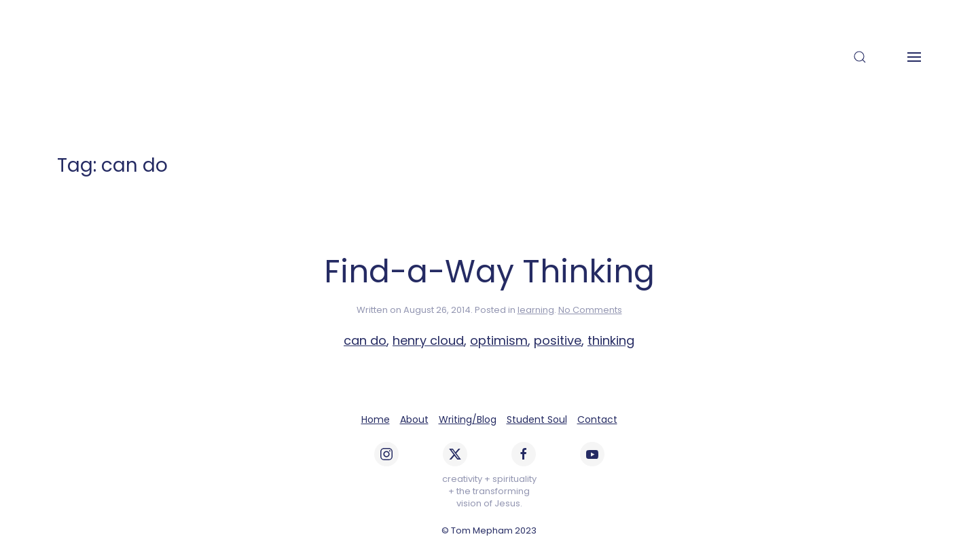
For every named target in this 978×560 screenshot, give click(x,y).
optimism (499, 340)
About (414, 419)
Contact (597, 419)
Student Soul (537, 419)
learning (536, 310)
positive (558, 340)
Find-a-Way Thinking (489, 272)
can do (365, 340)
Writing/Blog (468, 419)
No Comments (590, 310)
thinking (611, 340)
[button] (860, 57)
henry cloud (428, 340)
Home (376, 419)
